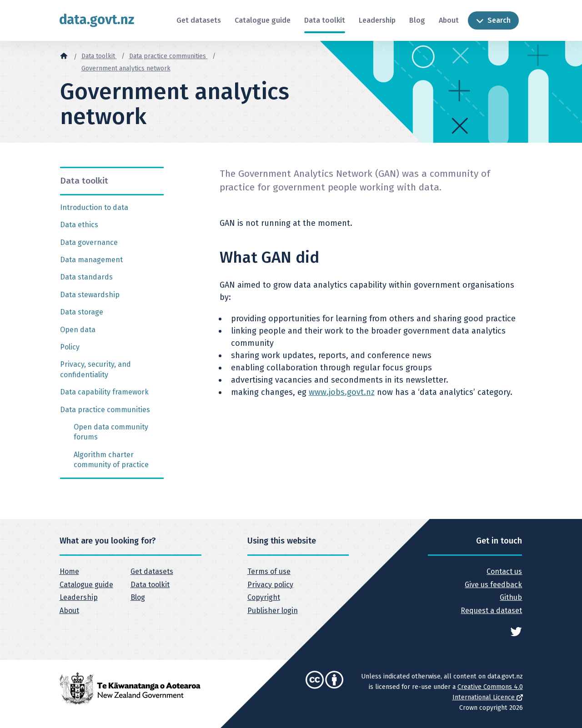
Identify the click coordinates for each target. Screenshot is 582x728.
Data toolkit (325, 20)
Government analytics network (126, 68)
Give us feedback (493, 585)
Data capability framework (104, 392)
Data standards (86, 277)
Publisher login (273, 611)
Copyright (264, 597)
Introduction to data (94, 207)
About (449, 20)
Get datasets (199, 20)
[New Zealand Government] (130, 688)
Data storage (82, 312)
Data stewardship (90, 295)
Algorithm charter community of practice (111, 460)
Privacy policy (270, 585)
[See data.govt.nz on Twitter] (516, 631)
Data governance (89, 242)
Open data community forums (111, 432)
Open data (78, 330)
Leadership (377, 20)
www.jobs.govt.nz (342, 392)
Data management (91, 260)
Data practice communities (168, 56)
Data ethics (79, 225)
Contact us (504, 571)
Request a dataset (491, 611)
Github (511, 597)
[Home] (64, 55)
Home (69, 571)
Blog (417, 20)
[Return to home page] (97, 20)
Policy (70, 347)
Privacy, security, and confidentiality (95, 369)
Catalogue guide (263, 20)
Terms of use (269, 571)
